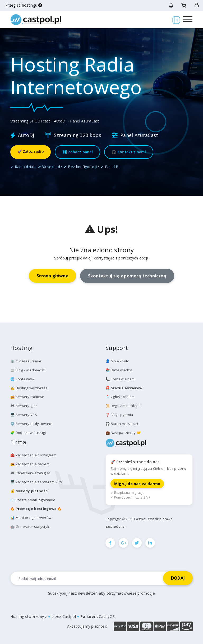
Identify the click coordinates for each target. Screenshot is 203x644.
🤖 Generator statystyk (30, 525)
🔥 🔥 (36, 508)
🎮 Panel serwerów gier (30, 472)
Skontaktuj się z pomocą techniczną (127, 276)
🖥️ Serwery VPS (24, 414)
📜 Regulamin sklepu (123, 405)
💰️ (29, 490)
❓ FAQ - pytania (119, 414)
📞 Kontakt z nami (121, 379)
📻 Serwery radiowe (27, 396)
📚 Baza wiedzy (119, 370)
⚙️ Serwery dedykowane (31, 423)
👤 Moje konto (117, 361)
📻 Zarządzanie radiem (30, 463)
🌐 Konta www (22, 379)
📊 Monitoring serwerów (31, 516)
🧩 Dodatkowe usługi (28, 432)
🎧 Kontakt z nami (129, 152)
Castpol (69, 616)
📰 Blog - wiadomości (28, 370)
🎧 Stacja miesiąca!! (122, 423)
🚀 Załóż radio (31, 151)
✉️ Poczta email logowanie (33, 499)
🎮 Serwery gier (24, 405)
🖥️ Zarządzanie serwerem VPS (36, 481)
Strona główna (52, 276)
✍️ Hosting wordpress (29, 388)
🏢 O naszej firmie (26, 361)
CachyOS (107, 616)
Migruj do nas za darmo (137, 483)
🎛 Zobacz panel (77, 152)
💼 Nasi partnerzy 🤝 (123, 432)
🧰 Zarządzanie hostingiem (33, 454)
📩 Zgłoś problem (120, 396)
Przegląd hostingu (24, 5)
